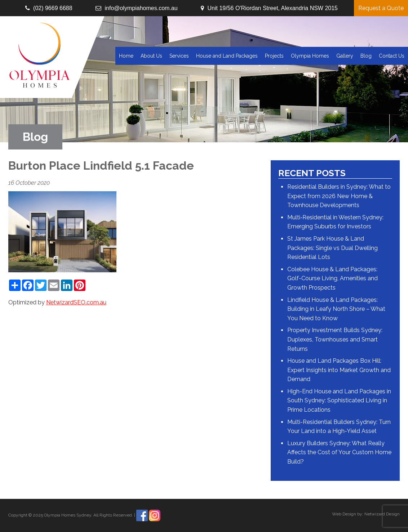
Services (179, 56)
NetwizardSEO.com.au (76, 302)
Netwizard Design (382, 514)
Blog (366, 56)
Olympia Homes (310, 56)
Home (126, 56)
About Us (151, 56)
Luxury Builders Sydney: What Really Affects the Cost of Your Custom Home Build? (339, 452)
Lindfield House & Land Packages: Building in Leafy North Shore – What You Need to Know (336, 309)
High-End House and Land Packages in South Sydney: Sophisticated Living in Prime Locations (339, 401)
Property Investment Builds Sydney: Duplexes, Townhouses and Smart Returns (335, 339)
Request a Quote (381, 8)
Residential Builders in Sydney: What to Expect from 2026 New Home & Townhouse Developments (339, 196)
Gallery (345, 56)
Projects (274, 56)
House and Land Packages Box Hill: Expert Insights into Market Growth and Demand (339, 370)
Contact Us (392, 56)
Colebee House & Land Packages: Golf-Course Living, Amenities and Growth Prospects (332, 278)
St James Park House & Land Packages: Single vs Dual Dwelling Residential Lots (332, 248)
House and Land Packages (227, 56)
